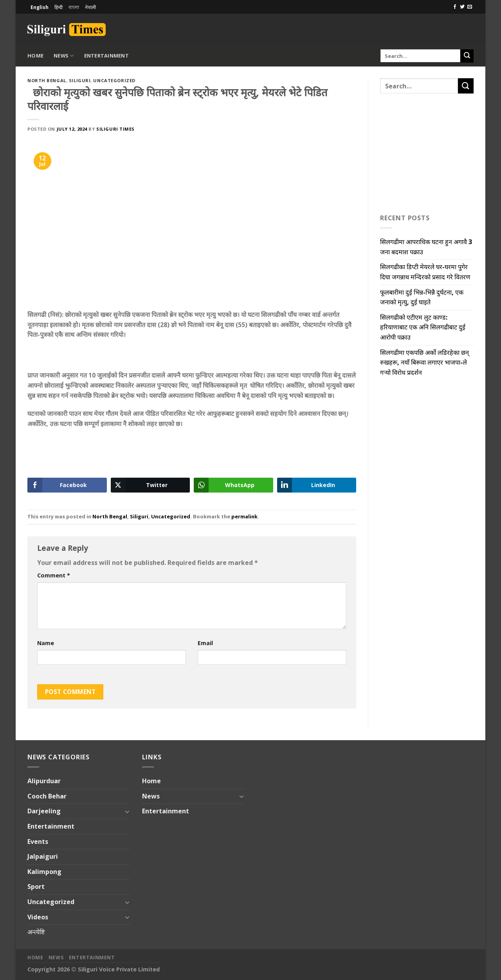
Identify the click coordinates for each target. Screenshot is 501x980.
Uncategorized (114, 80)
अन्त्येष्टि (36, 932)
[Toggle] (127, 811)
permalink (244, 516)
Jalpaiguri (43, 856)
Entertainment (106, 56)
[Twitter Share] (150, 485)
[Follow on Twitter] (462, 7)
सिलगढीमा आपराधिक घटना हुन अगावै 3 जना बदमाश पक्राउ (426, 247)
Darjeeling (44, 811)
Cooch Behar (47, 796)
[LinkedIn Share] (317, 485)
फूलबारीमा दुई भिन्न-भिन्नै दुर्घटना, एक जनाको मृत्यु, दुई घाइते (422, 297)
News (64, 56)
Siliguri (80, 80)
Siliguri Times (115, 129)
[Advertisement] (382, 28)
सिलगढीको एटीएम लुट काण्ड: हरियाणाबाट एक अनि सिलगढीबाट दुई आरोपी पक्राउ (423, 327)
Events (38, 842)
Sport (36, 886)
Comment (54, 575)
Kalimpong (44, 872)
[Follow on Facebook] (455, 7)
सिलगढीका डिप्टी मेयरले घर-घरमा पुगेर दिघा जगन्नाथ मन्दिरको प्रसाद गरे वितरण (425, 272)
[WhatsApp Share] (233, 485)
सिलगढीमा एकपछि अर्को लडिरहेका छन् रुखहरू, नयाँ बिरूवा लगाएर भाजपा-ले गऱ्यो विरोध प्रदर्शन (424, 362)
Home (35, 56)
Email (205, 643)
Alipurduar (44, 781)
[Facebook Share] (67, 485)
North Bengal (47, 80)
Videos (38, 917)
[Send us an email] (470, 7)
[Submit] (467, 56)
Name (46, 643)
